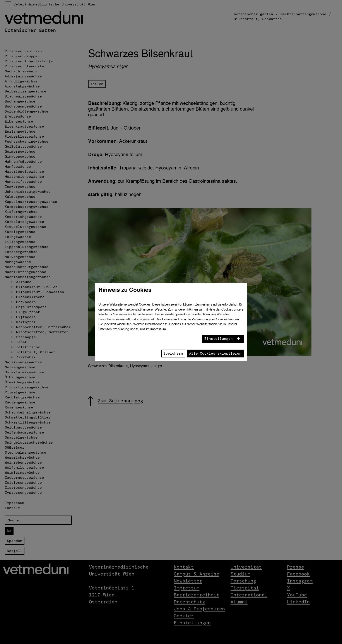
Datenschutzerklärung (114, 329)
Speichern (173, 353)
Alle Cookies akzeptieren (215, 353)
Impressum (158, 329)
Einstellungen (219, 339)
